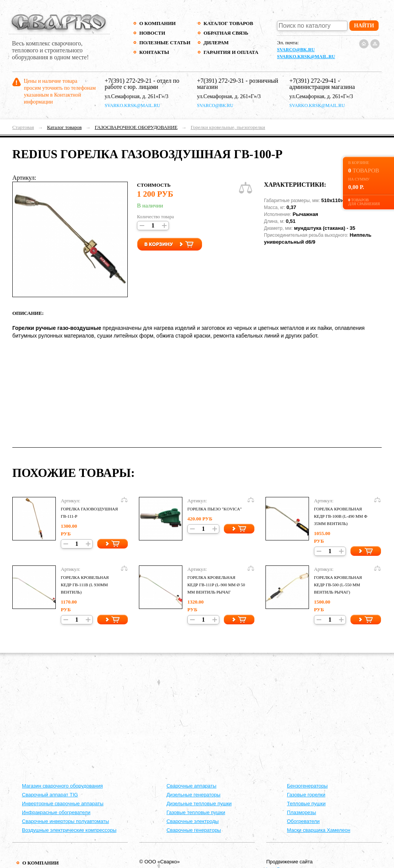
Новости (152, 33)
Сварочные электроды (193, 821)
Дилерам (216, 43)
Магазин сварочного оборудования (62, 786)
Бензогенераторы (307, 786)
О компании (158, 23)
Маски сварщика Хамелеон (319, 830)
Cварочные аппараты (192, 786)
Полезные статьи (165, 43)
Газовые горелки (306, 795)
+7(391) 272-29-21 (128, 81)
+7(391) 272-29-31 (220, 81)
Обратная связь (226, 33)
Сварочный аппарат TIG (50, 795)
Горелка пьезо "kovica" (215, 509)
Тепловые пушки (306, 804)
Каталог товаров (228, 23)
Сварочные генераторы (194, 830)
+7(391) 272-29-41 (313, 81)
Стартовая (23, 127)
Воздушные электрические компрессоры (69, 830)
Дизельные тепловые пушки (199, 804)
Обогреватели (303, 821)
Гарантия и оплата (231, 52)
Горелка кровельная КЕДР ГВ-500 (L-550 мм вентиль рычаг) (338, 585)
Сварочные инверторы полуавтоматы (65, 821)
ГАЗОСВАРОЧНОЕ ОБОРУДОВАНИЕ (136, 127)
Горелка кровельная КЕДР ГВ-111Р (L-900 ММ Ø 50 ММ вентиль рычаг (216, 585)
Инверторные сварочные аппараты (63, 804)
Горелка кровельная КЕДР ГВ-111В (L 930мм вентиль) (85, 585)
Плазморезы (302, 812)
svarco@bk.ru (296, 50)
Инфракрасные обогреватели (56, 812)
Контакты (154, 52)
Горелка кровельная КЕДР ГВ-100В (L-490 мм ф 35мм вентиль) (341, 516)
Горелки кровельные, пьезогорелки (228, 127)
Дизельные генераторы (194, 795)
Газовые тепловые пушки (196, 812)
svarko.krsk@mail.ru (306, 57)
